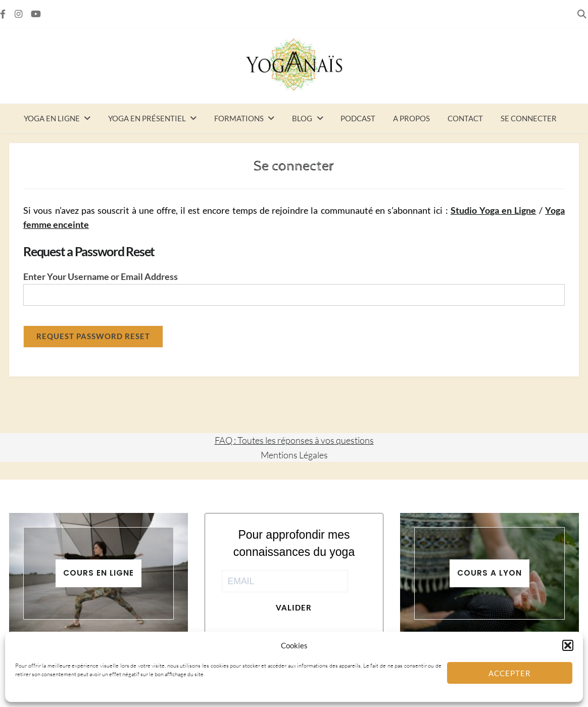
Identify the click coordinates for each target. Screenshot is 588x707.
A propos (411, 118)
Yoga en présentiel (147, 118)
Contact (465, 118)
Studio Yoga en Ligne (494, 210)
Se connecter (529, 118)
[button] (568, 645)
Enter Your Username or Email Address (101, 277)
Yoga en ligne (52, 118)
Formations (239, 118)
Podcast (358, 118)
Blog (302, 118)
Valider (294, 607)
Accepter (510, 673)
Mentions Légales (294, 455)
